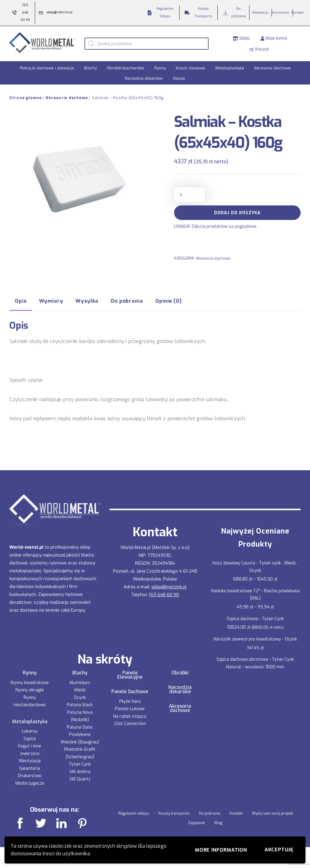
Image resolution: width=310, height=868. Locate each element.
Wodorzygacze (30, 782)
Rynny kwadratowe (30, 682)
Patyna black (80, 704)
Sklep (241, 38)
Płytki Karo (130, 700)
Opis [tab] (21, 300)
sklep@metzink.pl (169, 586)
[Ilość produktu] (190, 194)
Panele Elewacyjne (130, 674)
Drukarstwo (30, 775)
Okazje (179, 77)
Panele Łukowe (130, 708)
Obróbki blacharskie (125, 67)
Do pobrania (209, 813)
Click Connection (130, 723)
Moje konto (274, 38)
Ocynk (80, 696)
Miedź (80, 689)
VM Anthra (80, 771)
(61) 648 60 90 (164, 594)
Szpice (30, 738)
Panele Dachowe (130, 691)
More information (221, 850)
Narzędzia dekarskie (144, 77)
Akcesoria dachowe (272, 67)
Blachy (91, 67)
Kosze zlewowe (191, 67)
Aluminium (80, 682)
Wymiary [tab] (51, 300)
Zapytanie (196, 822)
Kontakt (236, 813)
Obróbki (180, 672)
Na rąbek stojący (130, 715)
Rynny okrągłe (30, 689)
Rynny (160, 67)
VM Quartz (80, 778)
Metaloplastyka (230, 67)
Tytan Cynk (80, 763)
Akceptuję (279, 850)
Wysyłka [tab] (87, 300)
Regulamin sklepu (134, 813)
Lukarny (30, 730)
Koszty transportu (174, 813)
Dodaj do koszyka (237, 212)
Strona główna (26, 97)
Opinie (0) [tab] (168, 300)
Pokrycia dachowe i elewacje (47, 67)
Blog (218, 822)
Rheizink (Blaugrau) (80, 741)
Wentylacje (30, 760)
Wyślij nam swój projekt (272, 813)
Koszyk (259, 49)
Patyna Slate (80, 726)
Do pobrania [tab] (127, 300)
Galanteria (30, 768)
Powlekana (80, 734)
